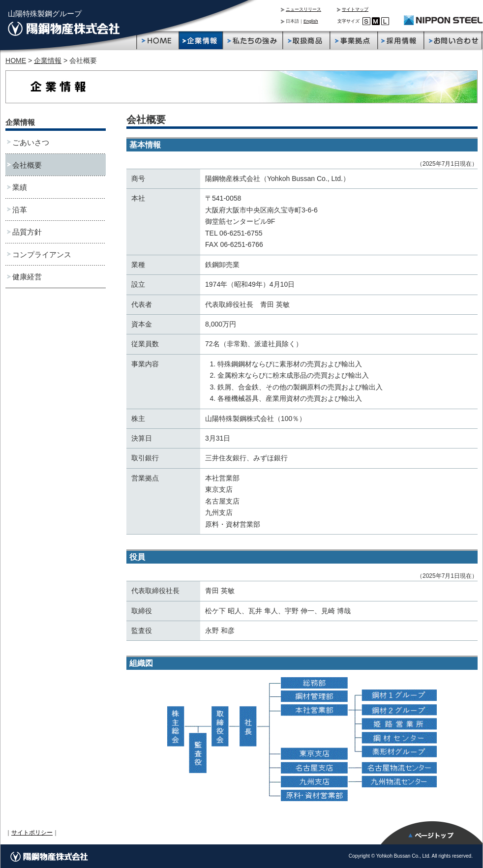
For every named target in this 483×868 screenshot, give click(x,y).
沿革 (20, 210)
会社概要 (27, 165)
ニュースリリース (303, 9)
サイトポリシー (32, 833)
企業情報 (48, 60)
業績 (20, 187)
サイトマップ (355, 9)
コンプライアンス (42, 254)
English (311, 21)
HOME (16, 60)
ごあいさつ (31, 142)
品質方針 (27, 232)
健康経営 (27, 277)
